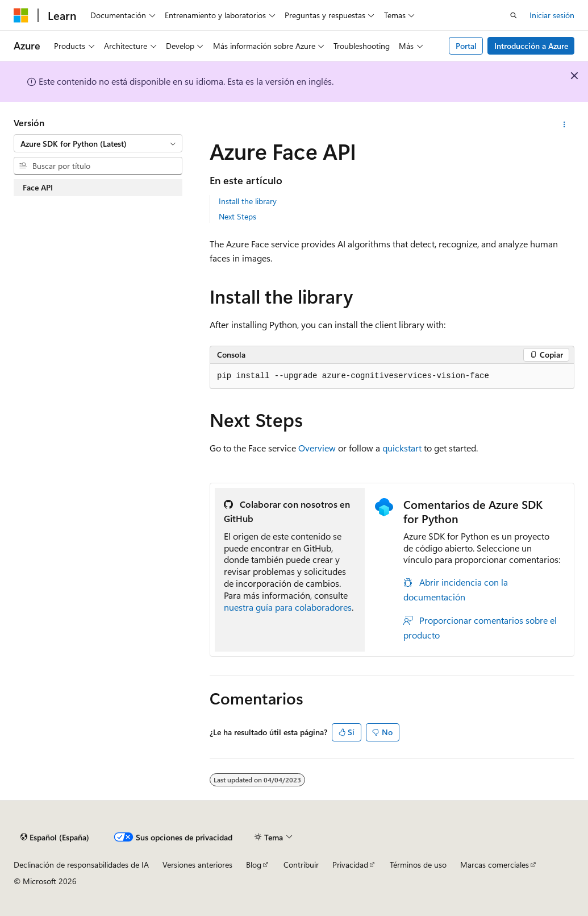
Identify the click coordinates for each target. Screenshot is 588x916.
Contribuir (301, 865)
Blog (254, 865)
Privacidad (350, 865)
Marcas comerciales (495, 865)
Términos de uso (418, 865)
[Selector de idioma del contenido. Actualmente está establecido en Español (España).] (55, 837)
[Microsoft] (21, 15)
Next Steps (237, 216)
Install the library (248, 201)
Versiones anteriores (197, 865)
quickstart (402, 448)
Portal (466, 46)
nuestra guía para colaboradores (288, 607)
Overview (317, 448)
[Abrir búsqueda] (514, 15)
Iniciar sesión (552, 15)
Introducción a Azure (531, 46)
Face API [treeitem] (38, 187)
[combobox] (98, 143)
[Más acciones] (564, 125)
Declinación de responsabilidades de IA (81, 865)
